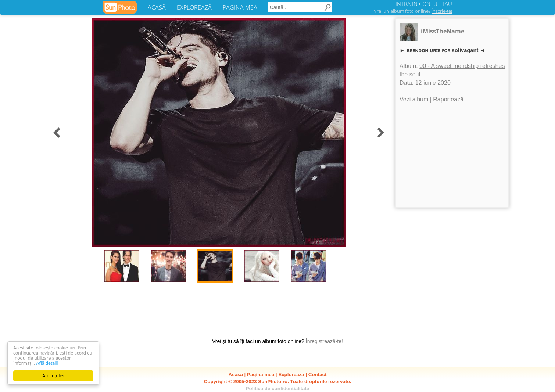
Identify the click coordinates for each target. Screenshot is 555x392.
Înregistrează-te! (324, 341)
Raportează (448, 99)
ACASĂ (157, 7)
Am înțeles (53, 376)
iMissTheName (443, 31)
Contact (318, 375)
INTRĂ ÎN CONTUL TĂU (424, 4)
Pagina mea (261, 375)
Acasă (236, 375)
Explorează (291, 375)
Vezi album (414, 99)
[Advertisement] (452, 158)
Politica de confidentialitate (278, 389)
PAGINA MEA (240, 7)
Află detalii (47, 363)
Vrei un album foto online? (413, 11)
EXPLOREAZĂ (194, 7)
